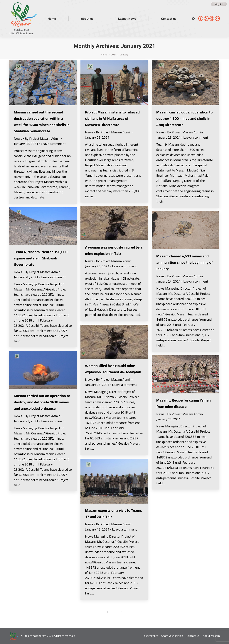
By (43, 139)
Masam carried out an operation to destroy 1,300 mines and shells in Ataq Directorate (184, 118)
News (18, 139)
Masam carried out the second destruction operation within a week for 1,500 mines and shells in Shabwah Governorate (42, 122)
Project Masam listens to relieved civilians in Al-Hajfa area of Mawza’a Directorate (112, 118)
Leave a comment (53, 144)
